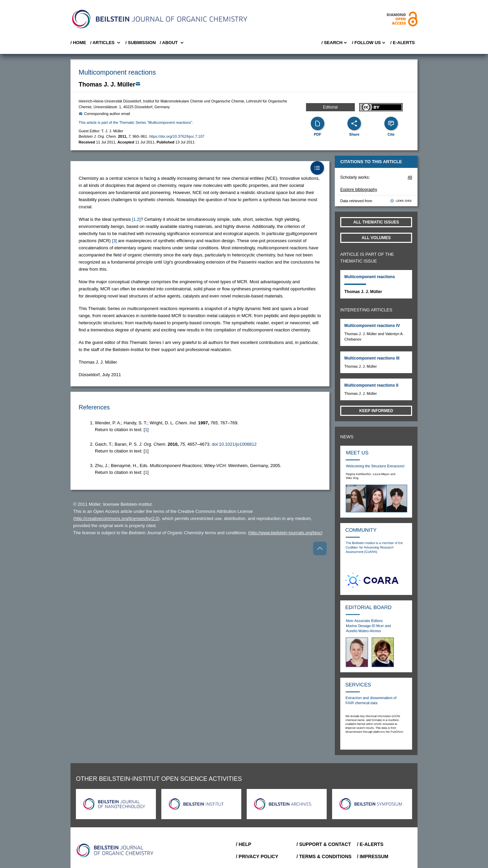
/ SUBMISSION (141, 43)
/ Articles (106, 43)
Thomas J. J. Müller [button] (107, 84)
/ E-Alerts (403, 43)
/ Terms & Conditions (324, 856)
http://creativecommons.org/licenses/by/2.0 (116, 518)
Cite (391, 134)
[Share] (354, 123)
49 (410, 177)
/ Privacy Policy (257, 856)
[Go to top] (320, 548)
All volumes (376, 238)
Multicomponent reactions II (371, 385)
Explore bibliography (359, 190)
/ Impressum (373, 856)
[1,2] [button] (136, 219)
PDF (318, 134)
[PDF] (318, 123)
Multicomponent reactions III (372, 358)
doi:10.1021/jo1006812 (234, 444)
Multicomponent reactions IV (372, 326)
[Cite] (391, 123)
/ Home (78, 43)
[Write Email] (138, 84)
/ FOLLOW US (369, 43)
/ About (172, 43)
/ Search (334, 43)
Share (354, 134)
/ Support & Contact (324, 844)
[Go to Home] (115, 850)
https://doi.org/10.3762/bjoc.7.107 (177, 136)
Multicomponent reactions (370, 277)
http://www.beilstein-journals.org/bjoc (285, 533)
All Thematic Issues (376, 222)
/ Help (243, 844)
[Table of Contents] (317, 168)
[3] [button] (114, 241)
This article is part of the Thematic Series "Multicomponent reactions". (136, 122)
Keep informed (376, 411)
